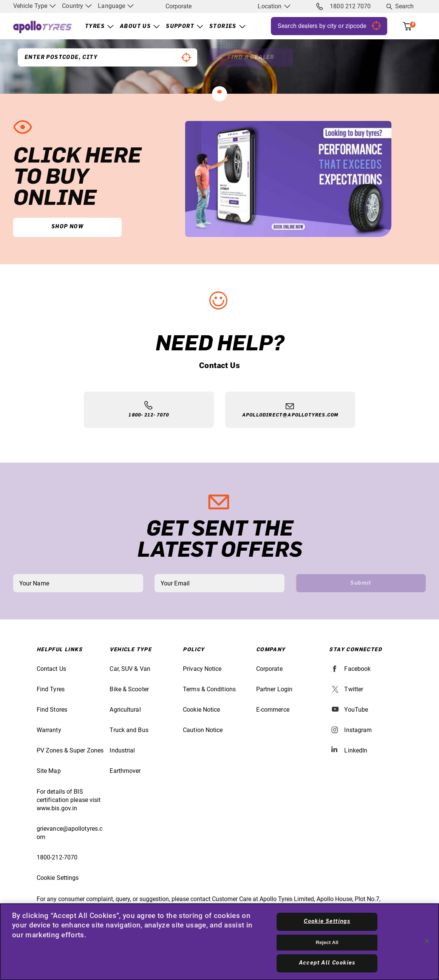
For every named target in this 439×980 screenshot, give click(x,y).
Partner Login (274, 689)
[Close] (427, 941)
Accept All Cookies (327, 963)
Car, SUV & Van (130, 669)
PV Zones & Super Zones (70, 750)
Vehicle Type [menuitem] (35, 6)
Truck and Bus (129, 730)
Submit (361, 583)
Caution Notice (203, 730)
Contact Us (51, 669)
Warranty (49, 730)
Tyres (95, 26)
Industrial (122, 750)
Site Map (49, 771)
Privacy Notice (202, 669)
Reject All (327, 942)
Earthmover (125, 771)
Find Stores (52, 710)
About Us (135, 26)
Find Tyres (51, 689)
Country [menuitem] (77, 6)
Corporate (179, 6)
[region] (220, 942)
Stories (223, 26)
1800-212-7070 (57, 857)
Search (405, 6)
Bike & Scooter (129, 689)
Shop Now (67, 227)
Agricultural (125, 710)
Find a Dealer (251, 57)
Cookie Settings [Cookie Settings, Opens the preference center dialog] (327, 921)
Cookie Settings (58, 878)
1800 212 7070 (343, 6)
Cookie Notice (201, 710)
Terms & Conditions (209, 689)
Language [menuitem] (116, 6)
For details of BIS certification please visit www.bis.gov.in (69, 800)
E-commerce (273, 710)
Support (180, 26)
